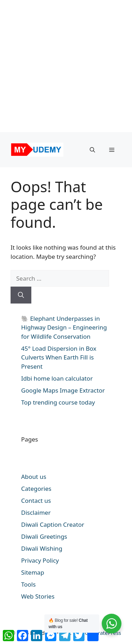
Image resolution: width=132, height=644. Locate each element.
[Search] (21, 295)
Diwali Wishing (42, 548)
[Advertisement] (66, 66)
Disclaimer (36, 512)
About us (34, 477)
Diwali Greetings (44, 536)
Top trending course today (58, 402)
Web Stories (38, 596)
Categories (36, 489)
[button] (92, 150)
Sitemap (33, 572)
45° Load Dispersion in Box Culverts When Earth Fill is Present (59, 357)
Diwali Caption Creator (53, 524)
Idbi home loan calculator (57, 378)
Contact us (36, 501)
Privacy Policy (40, 560)
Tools (28, 584)
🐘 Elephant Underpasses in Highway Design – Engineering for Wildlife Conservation (64, 327)
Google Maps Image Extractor (63, 390)
